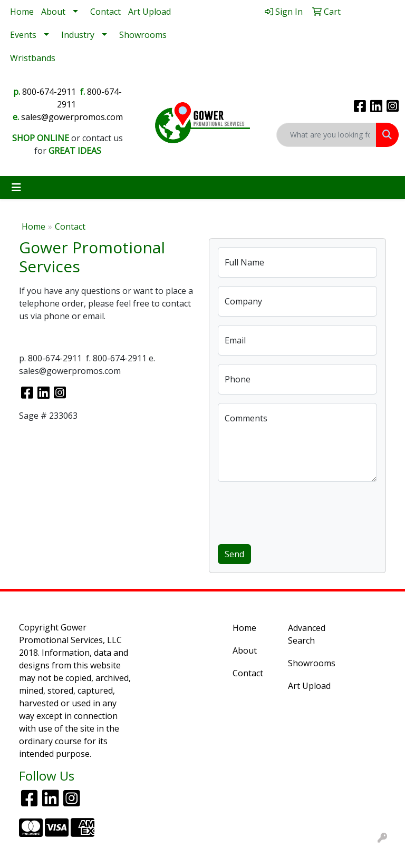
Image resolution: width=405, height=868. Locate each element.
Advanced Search (307, 634)
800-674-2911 (49, 92)
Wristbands (33, 58)
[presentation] (298, 511)
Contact (105, 12)
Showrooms (143, 35)
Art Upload (150, 12)
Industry (78, 35)
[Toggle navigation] (16, 188)
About (53, 12)
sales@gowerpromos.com (72, 117)
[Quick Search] (326, 135)
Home (22, 12)
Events (23, 35)
